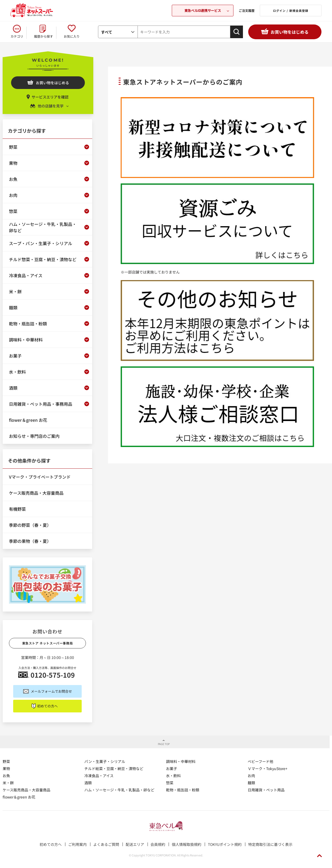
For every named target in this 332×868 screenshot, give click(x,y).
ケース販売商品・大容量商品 (26, 790)
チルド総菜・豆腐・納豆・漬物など (114, 768)
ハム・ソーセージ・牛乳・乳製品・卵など (119, 790)
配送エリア (135, 844)
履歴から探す (43, 36)
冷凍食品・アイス (99, 776)
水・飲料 (173, 776)
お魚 (6, 776)
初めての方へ (47, 706)
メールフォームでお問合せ (51, 691)
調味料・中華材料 (181, 761)
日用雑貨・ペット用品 (266, 790)
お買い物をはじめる (290, 32)
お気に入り (72, 36)
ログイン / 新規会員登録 (291, 11)
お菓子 (172, 768)
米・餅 (8, 783)
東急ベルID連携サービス (203, 10)
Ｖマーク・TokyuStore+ (268, 768)
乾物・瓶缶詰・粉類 (183, 790)
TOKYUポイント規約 (225, 844)
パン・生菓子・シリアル (105, 761)
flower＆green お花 (19, 797)
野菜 (6, 761)
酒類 (88, 783)
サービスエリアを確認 (50, 97)
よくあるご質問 (106, 844)
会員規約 (158, 844)
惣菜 (170, 783)
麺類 (251, 783)
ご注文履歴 (247, 10)
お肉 (251, 776)
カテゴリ (17, 36)
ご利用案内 (77, 844)
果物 (6, 768)
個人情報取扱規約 (187, 844)
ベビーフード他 (260, 761)
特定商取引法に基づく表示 (270, 844)
